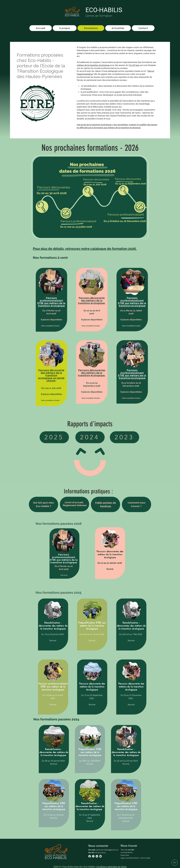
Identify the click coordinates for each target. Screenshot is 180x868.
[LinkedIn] (97, 856)
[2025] (54, 437)
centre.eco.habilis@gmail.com (107, 850)
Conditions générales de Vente (111, 867)
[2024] (90, 437)
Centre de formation (99, 16)
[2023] (124, 437)
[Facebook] (90, 856)
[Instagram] (93, 856)
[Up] (175, 863)
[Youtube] (100, 856)
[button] (51, 302)
